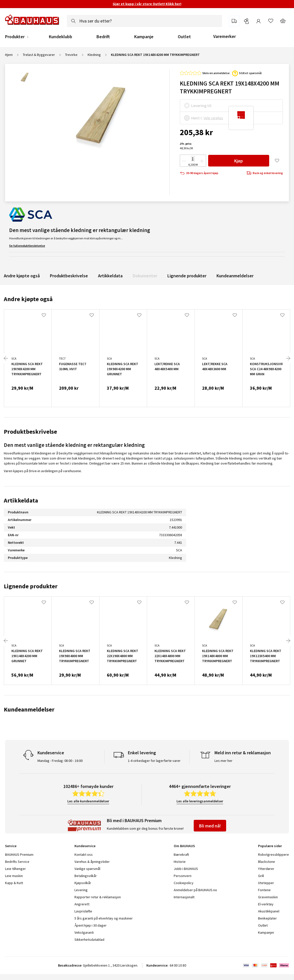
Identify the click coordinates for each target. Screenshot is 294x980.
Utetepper (266, 883)
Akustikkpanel (269, 911)
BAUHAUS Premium (19, 854)
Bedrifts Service (17, 862)
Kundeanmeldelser (235, 276)
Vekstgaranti (84, 932)
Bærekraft (181, 854)
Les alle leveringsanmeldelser (200, 801)
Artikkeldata (110, 276)
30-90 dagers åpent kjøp (199, 173)
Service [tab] (11, 846)
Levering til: (202, 106)
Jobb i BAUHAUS (186, 869)
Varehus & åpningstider (92, 862)
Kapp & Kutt (14, 883)
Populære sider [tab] (270, 846)
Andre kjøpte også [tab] (28, 299)
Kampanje (144, 37)
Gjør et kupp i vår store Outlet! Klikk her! (147, 4)
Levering (81, 890)
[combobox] (144, 21)
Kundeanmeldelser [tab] (29, 709)
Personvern (183, 876)
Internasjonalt (184, 897)
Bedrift (103, 37)
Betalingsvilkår (86, 876)
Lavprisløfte (83, 911)
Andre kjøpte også (22, 276)
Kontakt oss (84, 854)
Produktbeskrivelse (69, 276)
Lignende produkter (187, 276)
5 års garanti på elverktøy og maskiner (104, 918)
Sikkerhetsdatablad (89, 940)
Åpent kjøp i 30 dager (91, 925)
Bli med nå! (210, 826)
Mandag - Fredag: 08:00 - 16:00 (60, 761)
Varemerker (224, 36)
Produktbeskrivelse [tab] (30, 432)
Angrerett (82, 904)
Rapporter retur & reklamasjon (98, 897)
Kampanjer (266, 932)
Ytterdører (266, 869)
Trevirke (71, 55)
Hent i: (197, 118)
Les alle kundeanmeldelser (88, 801)
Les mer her (223, 761)
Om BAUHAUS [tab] (184, 846)
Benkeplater (267, 918)
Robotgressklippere (273, 854)
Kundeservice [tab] (85, 846)
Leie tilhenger (15, 869)
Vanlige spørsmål (87, 869)
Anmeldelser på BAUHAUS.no (195, 890)
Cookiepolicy (184, 883)
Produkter (15, 37)
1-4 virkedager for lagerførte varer (154, 761)
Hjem (9, 55)
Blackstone (267, 862)
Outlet (184, 37)
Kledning (94, 55)
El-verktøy (266, 904)
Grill (261, 876)
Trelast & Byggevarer (39, 55)
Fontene (264, 890)
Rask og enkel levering (265, 173)
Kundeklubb (61, 37)
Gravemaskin (268, 897)
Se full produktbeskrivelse (27, 246)
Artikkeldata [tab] (21, 500)
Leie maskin (14, 876)
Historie (180, 862)
